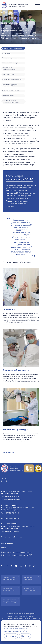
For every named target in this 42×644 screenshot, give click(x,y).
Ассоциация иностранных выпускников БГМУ (11, 85)
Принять (25, 636)
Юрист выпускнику (8, 74)
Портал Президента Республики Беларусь (10, 601)
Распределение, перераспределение (9, 69)
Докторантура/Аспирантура (11, 58)
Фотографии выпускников (11, 91)
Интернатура (6, 53)
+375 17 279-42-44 (12, 532)
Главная (4, 13)
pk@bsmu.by (14, 518)
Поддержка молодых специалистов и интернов (11, 101)
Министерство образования (28, 579)
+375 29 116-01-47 (12, 513)
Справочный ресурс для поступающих (10, 579)
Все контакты (7, 543)
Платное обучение (8, 96)
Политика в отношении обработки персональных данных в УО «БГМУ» (17, 554)
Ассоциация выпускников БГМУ (13, 79)
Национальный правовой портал (29, 590)
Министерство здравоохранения (9, 590)
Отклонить (11, 636)
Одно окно (6, 548)
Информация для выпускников (12, 48)
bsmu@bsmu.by (15, 500)
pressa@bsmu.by (16, 537)
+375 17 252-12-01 (12, 496)
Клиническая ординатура (10, 63)
